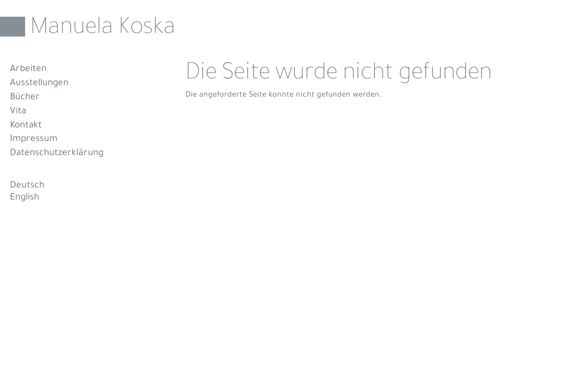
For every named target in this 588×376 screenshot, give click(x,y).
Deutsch (27, 186)
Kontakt (26, 126)
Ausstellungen (39, 84)
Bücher (25, 98)
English (25, 198)
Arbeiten (28, 70)
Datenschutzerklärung (57, 154)
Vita (18, 112)
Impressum (34, 140)
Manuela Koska (103, 29)
